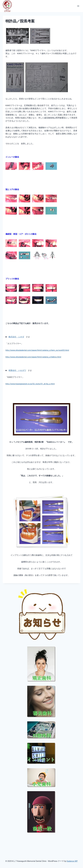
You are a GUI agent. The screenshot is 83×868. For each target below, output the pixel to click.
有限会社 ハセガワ (17, 370)
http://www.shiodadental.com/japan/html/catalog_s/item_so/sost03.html (37, 350)
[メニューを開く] (78, 6)
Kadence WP (72, 861)
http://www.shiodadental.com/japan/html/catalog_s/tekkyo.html (33, 357)
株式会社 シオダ (16, 337)
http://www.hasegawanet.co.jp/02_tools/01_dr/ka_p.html (30, 384)
